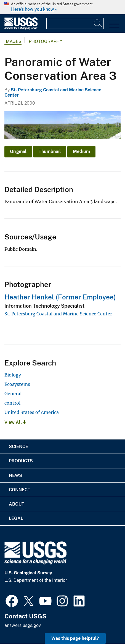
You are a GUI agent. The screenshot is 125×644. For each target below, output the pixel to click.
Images (13, 41)
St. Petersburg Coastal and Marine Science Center (58, 314)
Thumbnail (50, 152)
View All (15, 422)
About (17, 504)
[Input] (75, 23)
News (15, 475)
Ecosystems (17, 384)
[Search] (98, 23)
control (12, 403)
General (13, 394)
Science (18, 447)
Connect (20, 490)
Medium (81, 152)
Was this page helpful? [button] (75, 638)
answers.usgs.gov (23, 625)
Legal (16, 518)
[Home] (21, 28)
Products (21, 461)
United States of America (32, 412)
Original (18, 152)
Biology (13, 375)
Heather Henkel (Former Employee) (60, 297)
